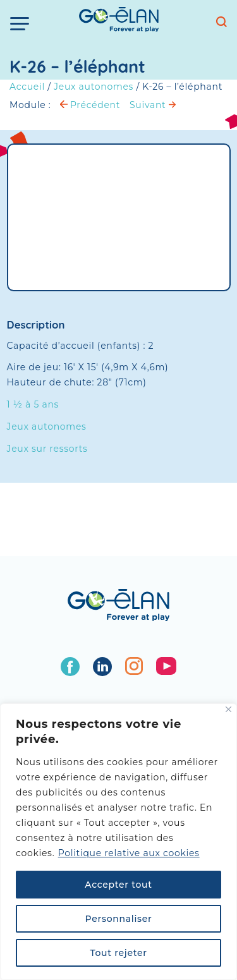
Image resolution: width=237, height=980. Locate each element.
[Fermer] (228, 709)
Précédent (90, 105)
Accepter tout (118, 885)
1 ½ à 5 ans (33, 404)
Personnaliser (119, 919)
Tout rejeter (118, 953)
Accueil (27, 87)
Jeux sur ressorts (47, 449)
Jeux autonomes (94, 87)
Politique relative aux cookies (129, 853)
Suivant (153, 105)
